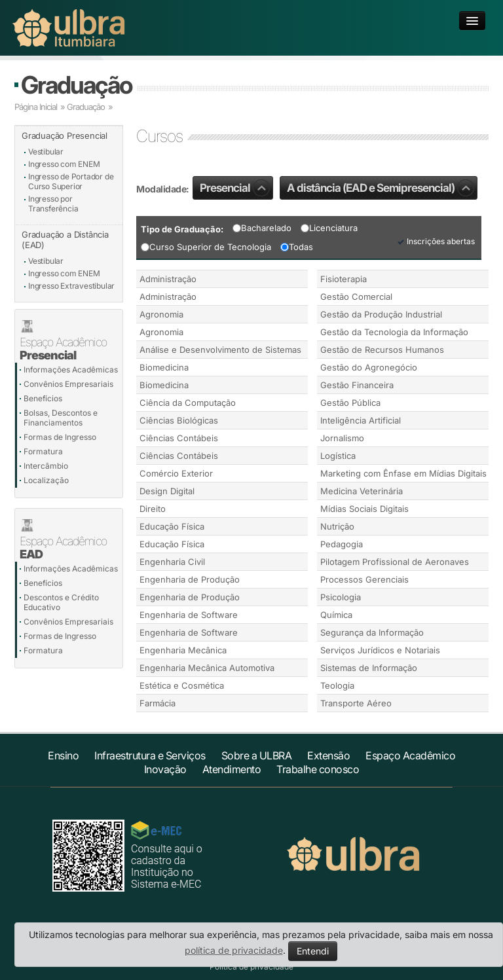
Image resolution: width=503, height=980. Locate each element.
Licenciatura (329, 228)
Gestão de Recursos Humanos (382, 350)
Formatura (43, 451)
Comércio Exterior (176, 473)
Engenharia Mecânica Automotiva (207, 668)
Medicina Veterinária (362, 491)
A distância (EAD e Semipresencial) (381, 188)
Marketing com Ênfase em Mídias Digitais (403, 473)
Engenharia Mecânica (183, 650)
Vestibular (46, 152)
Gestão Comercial (356, 297)
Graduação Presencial (65, 136)
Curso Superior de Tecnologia (206, 247)
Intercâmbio (46, 466)
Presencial (235, 188)
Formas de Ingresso (60, 437)
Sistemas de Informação (369, 668)
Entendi (313, 951)
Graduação (76, 85)
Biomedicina (164, 367)
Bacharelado (262, 228)
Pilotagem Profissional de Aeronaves (395, 562)
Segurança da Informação (372, 632)
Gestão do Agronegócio (369, 367)
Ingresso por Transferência (53, 204)
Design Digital (167, 491)
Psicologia (341, 597)
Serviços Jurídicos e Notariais (380, 650)
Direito (153, 509)
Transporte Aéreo (356, 703)
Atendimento (232, 769)
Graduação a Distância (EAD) (65, 240)
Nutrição (337, 526)
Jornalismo (342, 438)
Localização (46, 480)
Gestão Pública (350, 403)
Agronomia (161, 314)
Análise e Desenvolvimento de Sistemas (220, 350)
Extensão (328, 755)
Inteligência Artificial (361, 420)
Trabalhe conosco (318, 769)
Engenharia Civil (172, 562)
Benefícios (43, 398)
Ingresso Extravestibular (71, 286)
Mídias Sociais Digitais (364, 509)
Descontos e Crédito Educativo (61, 602)
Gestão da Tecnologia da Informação (394, 332)
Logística (338, 456)
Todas (297, 247)
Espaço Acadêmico (410, 755)
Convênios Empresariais (68, 384)
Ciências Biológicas (179, 420)
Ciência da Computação (188, 403)
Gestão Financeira (357, 385)
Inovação (165, 769)
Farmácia (158, 703)
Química (336, 615)
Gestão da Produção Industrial (381, 314)
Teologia (337, 685)
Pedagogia (342, 544)
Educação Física (172, 526)
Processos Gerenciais (364, 579)
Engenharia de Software (189, 615)
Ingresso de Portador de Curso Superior (71, 181)
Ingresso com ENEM (64, 164)
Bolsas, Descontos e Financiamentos (61, 418)
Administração (168, 279)
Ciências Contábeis (179, 438)
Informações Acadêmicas (71, 370)
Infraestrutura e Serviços (150, 755)
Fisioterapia (344, 279)
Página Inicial (36, 107)
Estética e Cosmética (182, 685)
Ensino (63, 755)
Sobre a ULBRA (257, 755)
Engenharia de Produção (190, 579)
